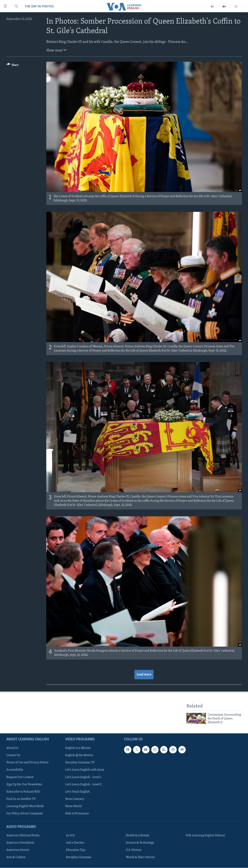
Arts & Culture (16, 857)
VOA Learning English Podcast (205, 836)
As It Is (70, 836)
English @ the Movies (79, 755)
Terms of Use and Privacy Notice (27, 763)
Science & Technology (140, 843)
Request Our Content (20, 777)
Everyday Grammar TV (80, 763)
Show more (56, 50)
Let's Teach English (78, 792)
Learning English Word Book (25, 806)
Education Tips (76, 850)
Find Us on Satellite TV (21, 799)
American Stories (18, 850)
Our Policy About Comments (25, 814)
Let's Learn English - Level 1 (83, 777)
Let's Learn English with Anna (85, 770)
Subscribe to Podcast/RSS (23, 792)
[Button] (13, 66)
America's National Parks (23, 836)
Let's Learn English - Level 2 (83, 784)
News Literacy (75, 799)
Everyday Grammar (79, 857)
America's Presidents (20, 843)
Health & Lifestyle (138, 836)
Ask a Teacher (75, 843)
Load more (144, 675)
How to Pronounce (77, 814)
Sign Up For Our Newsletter (24, 784)
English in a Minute (78, 748)
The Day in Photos (39, 7)
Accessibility (15, 770)
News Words (74, 806)
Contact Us (13, 755)
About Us (12, 748)
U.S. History (134, 850)
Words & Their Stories (140, 857)
